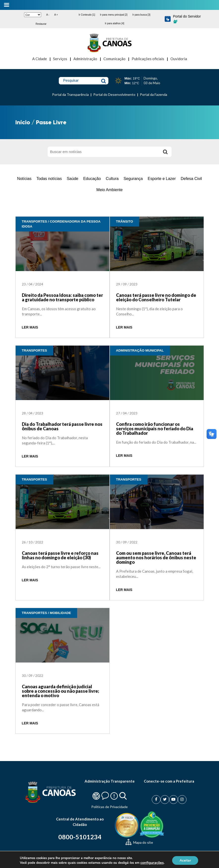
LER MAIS (30, 327)
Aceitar (189, 860)
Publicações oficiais (148, 59)
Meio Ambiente (110, 190)
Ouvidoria (179, 59)
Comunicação (114, 59)
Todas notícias (49, 179)
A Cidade (40, 59)
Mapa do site (139, 842)
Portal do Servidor (187, 19)
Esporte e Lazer (162, 179)
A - (48, 15)
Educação (92, 179)
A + (56, 15)
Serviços (60, 59)
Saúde (72, 179)
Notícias (24, 179)
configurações (155, 863)
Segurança (133, 179)
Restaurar (41, 24)
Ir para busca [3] (141, 15)
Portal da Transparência (70, 94)
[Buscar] (165, 152)
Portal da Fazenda (154, 94)
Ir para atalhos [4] (115, 23)
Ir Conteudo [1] (87, 15)
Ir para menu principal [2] (114, 15)
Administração (85, 59)
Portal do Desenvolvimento (114, 94)
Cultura (112, 179)
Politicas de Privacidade (109, 807)
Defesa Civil (191, 179)
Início (23, 122)
